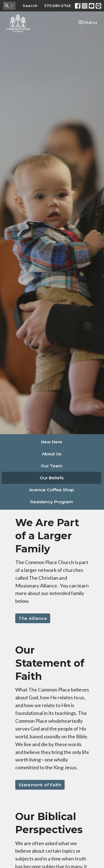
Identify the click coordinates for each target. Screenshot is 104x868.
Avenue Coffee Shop (51, 490)
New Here (52, 442)
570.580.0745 (58, 6)
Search (30, 6)
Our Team (52, 466)
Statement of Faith (40, 785)
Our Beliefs (52, 478)
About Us (52, 454)
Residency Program (52, 502)
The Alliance (33, 618)
